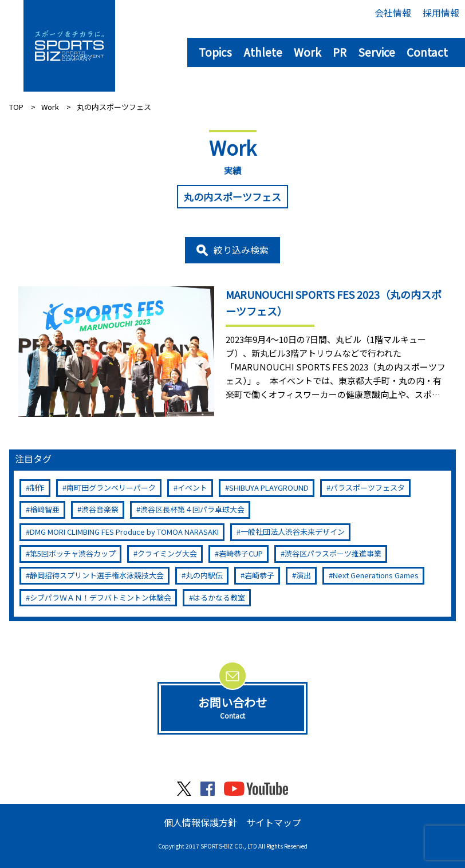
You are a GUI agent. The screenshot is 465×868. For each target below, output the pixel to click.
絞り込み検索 (241, 250)
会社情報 (393, 13)
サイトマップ (274, 822)
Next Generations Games (376, 575)
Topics (215, 52)
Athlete (263, 52)
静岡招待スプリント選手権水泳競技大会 (97, 575)
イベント (192, 488)
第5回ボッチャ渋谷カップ (73, 553)
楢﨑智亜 (45, 509)
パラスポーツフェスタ (368, 488)
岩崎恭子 (259, 575)
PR (340, 52)
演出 (304, 575)
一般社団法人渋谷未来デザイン (293, 532)
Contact (427, 52)
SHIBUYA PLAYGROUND (269, 488)
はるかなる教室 (219, 597)
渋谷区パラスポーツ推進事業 (333, 553)
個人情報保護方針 (200, 822)
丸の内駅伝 (204, 575)
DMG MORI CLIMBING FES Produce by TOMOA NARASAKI (124, 532)
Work (308, 52)
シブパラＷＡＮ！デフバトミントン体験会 (101, 597)
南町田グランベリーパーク (111, 488)
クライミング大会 (167, 553)
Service (377, 52)
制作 (37, 488)
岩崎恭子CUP (241, 553)
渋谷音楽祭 (100, 509)
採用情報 (441, 13)
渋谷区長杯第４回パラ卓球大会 (192, 509)
